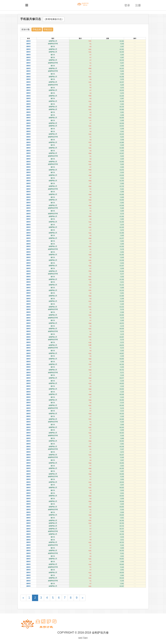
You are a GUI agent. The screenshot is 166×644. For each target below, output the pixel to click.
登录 (127, 5)
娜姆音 (29, 41)
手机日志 (48, 29)
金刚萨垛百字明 (53, 44)
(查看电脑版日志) (54, 19)
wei (80, 638)
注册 (138, 5)
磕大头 (53, 46)
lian (85, 638)
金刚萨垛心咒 (53, 41)
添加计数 (26, 29)
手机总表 (37, 29)
